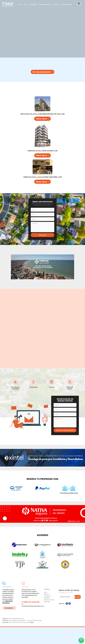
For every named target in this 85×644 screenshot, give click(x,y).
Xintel (18, 639)
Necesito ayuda (25, 603)
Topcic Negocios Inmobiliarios (17, 638)
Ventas (25, 4)
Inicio (20, 4)
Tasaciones (56, 4)
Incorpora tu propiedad (45, 4)
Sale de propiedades (7, 603)
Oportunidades (33, 4)
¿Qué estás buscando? (66, 4)
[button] (43, 72)
